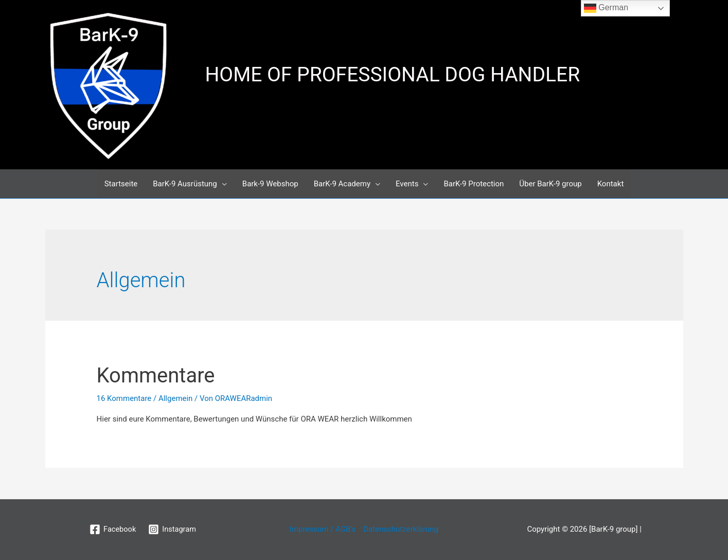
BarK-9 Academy (342, 184)
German (606, 8)
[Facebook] (112, 529)
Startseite (121, 184)
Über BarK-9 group (550, 184)
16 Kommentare (124, 398)
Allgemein (176, 398)
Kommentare (156, 375)
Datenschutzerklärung (401, 529)
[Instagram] (173, 529)
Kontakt (611, 184)
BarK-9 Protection (474, 184)
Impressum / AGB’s (323, 529)
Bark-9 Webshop (270, 184)
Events (407, 184)
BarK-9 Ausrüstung (185, 184)
